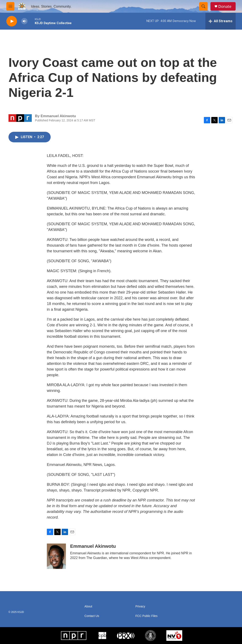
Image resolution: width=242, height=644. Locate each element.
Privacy (140, 606)
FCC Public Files (146, 616)
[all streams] (220, 21)
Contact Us (92, 616)
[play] (12, 21)
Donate (225, 6)
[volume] (24, 21)
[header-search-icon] (203, 6)
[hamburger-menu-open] (10, 6)
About (88, 606)
